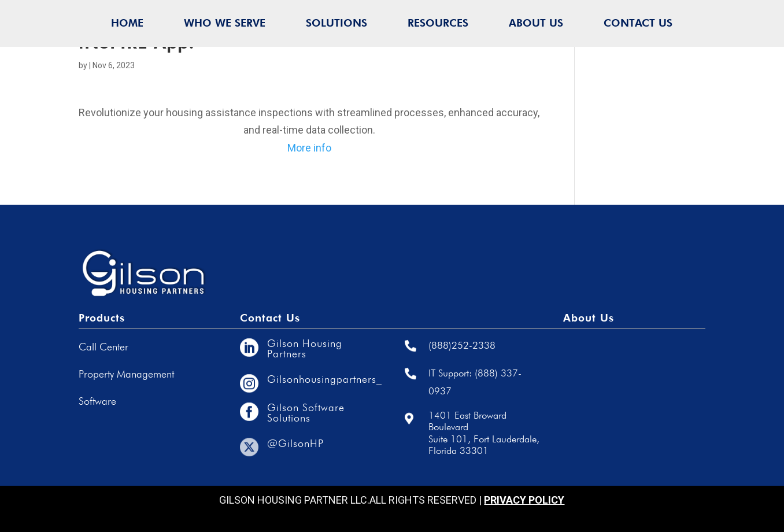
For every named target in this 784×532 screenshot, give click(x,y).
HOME (127, 23)
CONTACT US (638, 23)
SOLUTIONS (336, 23)
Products (102, 318)
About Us (589, 318)
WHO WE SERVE (225, 23)
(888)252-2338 (462, 345)
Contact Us (270, 318)
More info (309, 148)
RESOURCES (438, 23)
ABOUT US (536, 23)
